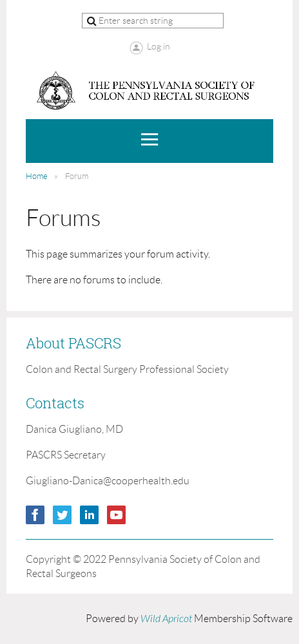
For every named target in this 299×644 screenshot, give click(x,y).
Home (37, 176)
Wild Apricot (166, 619)
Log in (159, 46)
